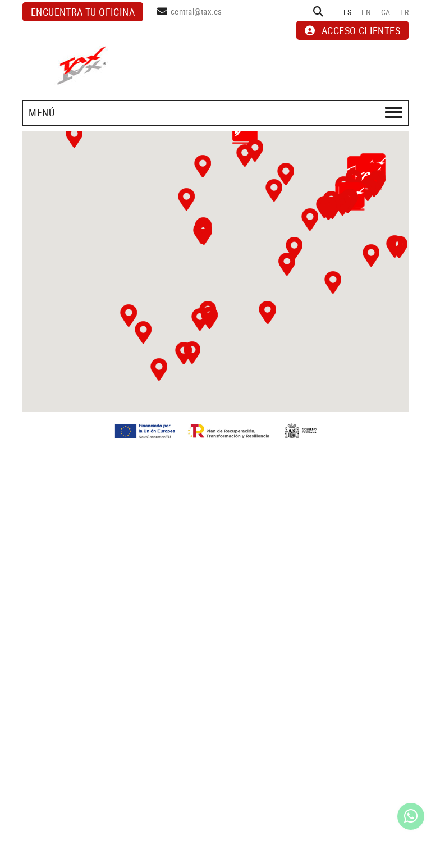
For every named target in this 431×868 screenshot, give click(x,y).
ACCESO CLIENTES (352, 30)
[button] (129, 316)
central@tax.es (196, 11)
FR (404, 12)
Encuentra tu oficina (83, 12)
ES (348, 12)
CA (386, 12)
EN (366, 12)
